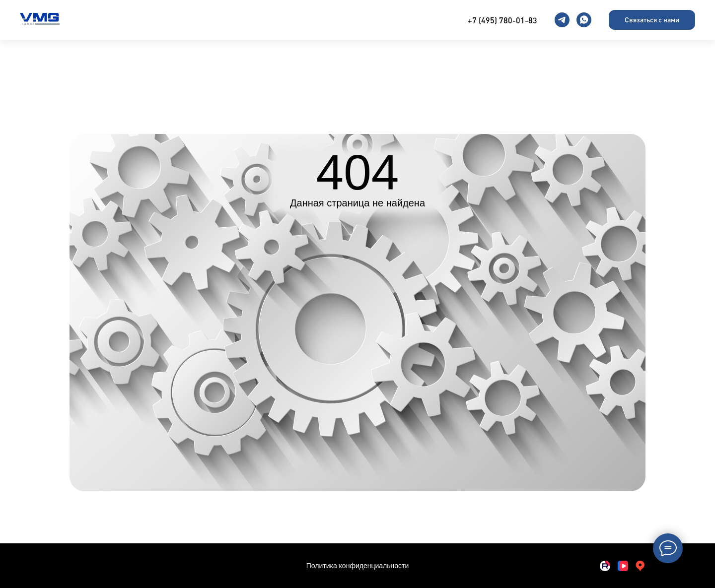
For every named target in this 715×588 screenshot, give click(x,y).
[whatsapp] (584, 20)
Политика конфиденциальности (358, 566)
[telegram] (562, 20)
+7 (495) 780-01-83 (502, 20)
